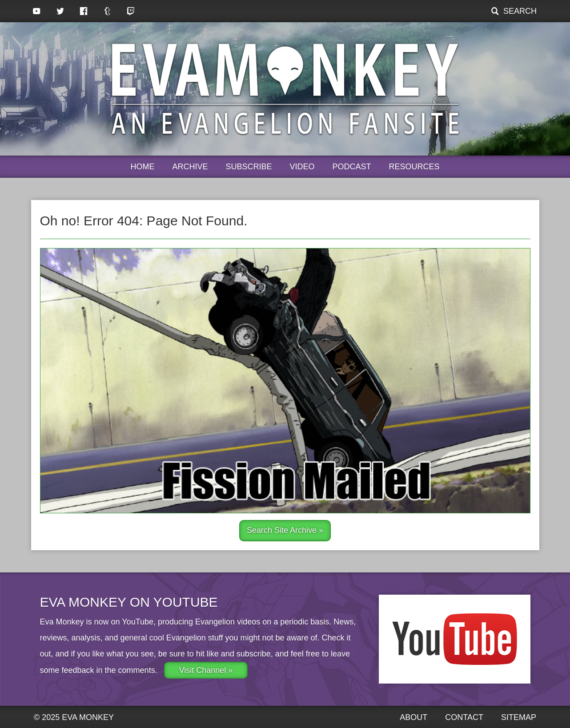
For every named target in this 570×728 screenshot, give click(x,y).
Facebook (84, 11)
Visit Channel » (206, 670)
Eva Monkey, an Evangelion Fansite (285, 89)
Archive (190, 167)
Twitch (131, 11)
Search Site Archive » (285, 530)
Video (302, 167)
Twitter (60, 11)
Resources (414, 167)
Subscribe (249, 167)
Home (142, 167)
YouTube (37, 11)
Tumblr (107, 11)
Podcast (352, 167)
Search (520, 11)
